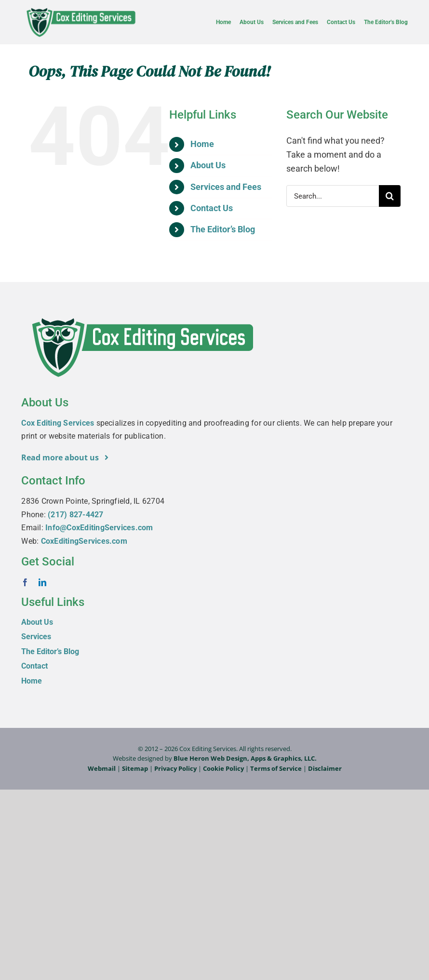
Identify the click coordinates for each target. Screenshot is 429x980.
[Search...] (333, 196)
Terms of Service (276, 768)
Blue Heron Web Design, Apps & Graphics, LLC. (245, 758)
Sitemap (135, 768)
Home (202, 144)
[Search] (390, 196)
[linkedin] (42, 582)
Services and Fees (226, 187)
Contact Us (212, 208)
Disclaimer (325, 768)
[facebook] (25, 582)
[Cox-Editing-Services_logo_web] (80, 8)
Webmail (102, 768)
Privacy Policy (175, 768)
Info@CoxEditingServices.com (99, 528)
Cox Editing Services (58, 423)
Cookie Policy (223, 768)
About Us (208, 165)
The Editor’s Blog (223, 229)
